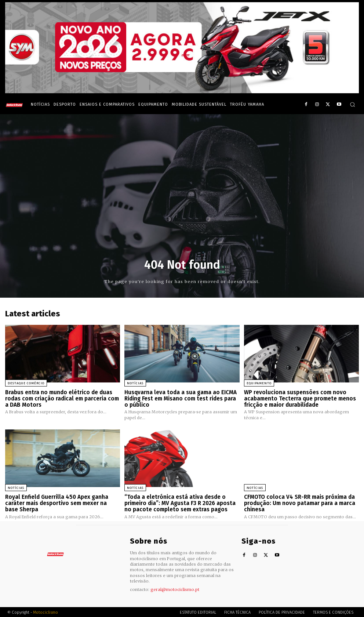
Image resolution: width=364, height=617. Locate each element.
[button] (352, 104)
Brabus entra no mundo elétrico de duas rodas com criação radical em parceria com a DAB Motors (62, 398)
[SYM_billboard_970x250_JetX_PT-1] (182, 91)
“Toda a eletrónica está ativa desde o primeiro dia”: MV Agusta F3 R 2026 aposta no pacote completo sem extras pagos (180, 503)
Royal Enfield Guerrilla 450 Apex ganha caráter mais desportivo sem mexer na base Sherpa (57, 503)
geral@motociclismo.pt (175, 589)
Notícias (135, 383)
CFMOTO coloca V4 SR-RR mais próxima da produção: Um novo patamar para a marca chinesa (300, 503)
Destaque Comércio (26, 383)
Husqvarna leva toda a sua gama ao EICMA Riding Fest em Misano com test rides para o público (181, 398)
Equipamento (259, 383)
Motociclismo (45, 611)
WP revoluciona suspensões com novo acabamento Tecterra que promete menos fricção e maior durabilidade (300, 398)
